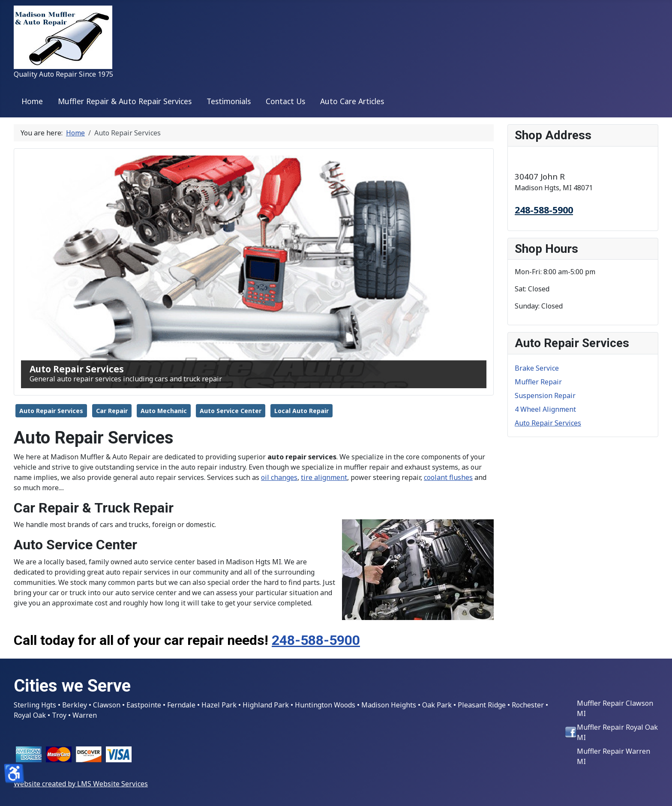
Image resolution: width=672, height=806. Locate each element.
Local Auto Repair (301, 411)
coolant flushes (448, 477)
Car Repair (112, 411)
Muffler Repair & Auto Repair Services (125, 101)
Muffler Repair (538, 382)
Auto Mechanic (164, 411)
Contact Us (285, 101)
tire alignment (324, 477)
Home (32, 101)
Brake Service (537, 368)
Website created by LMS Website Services (81, 784)
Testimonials (229, 101)
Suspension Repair (545, 396)
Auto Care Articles (352, 101)
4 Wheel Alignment (545, 409)
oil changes (279, 477)
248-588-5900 (316, 640)
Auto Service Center (231, 411)
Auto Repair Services (51, 411)
